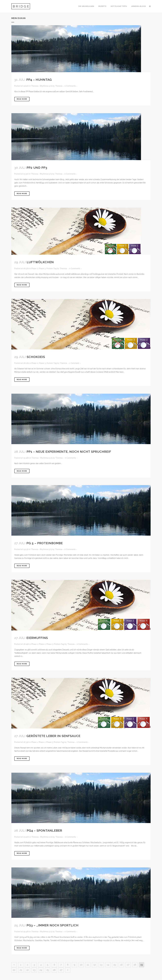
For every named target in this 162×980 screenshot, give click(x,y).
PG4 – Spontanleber (44, 831)
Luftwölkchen (40, 262)
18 (135, 965)
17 (128, 965)
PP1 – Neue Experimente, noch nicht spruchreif (69, 452)
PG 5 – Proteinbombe (45, 543)
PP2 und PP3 (37, 168)
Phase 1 (35, 644)
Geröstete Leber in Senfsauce (53, 736)
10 (81, 965)
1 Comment (74, 363)
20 (14, 970)
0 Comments (70, 86)
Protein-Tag (52, 269)
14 (108, 965)
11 (88, 965)
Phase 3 (42, 269)
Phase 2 (35, 269)
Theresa (59, 86)
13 (101, 965)
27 (61, 970)
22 (27, 970)
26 (54, 970)
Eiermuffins (37, 638)
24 (41, 970)
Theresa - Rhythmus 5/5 (42, 86)
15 (115, 965)
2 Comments (82, 742)
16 (121, 965)
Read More (22, 99)
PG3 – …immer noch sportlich (53, 925)
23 (34, 970)
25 (48, 970)
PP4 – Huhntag (39, 80)
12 (95, 965)
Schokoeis (36, 357)
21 (21, 970)
